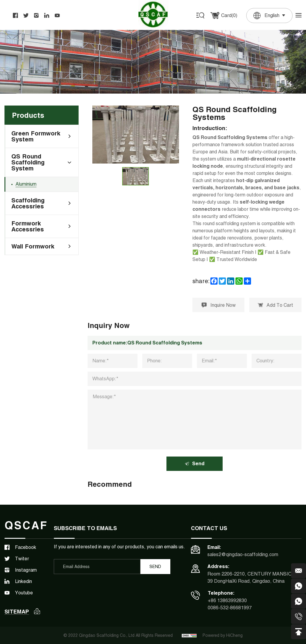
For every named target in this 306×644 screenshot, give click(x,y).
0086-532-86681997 (230, 608)
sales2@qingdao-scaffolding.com (243, 555)
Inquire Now (219, 305)
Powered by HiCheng (223, 635)
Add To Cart (275, 305)
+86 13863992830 (227, 600)
